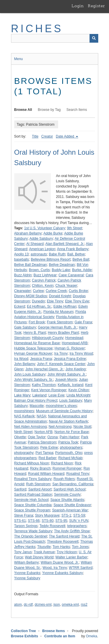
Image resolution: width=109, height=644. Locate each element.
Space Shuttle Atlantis (67, 500)
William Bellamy (27, 562)
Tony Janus (23, 552)
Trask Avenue (44, 552)
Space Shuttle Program (32, 510)
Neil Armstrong (60, 427)
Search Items (77, 110)
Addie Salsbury (41, 239)
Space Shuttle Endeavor (72, 505)
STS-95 (61, 521)
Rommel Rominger (67, 468)
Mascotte (37, 406)
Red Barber (48, 458)
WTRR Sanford (81, 568)
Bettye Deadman (62, 265)
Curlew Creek (56, 291)
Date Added (65, 136)
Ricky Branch (40, 468)
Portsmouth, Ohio (69, 453)
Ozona (52, 437)
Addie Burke (53, 233)
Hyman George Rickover (33, 353)
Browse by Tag (49, 110)
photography (24, 453)
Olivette (20, 437)
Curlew (38, 291)
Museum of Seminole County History (64, 411)
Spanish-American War (70, 510)
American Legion (42, 249)
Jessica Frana (41, 359)
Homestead (74, 338)
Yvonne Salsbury (27, 578)
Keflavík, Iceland (70, 385)
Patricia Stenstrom (42, 442)
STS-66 (34, 521)
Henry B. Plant (35, 333)
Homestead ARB (75, 343)
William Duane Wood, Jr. (60, 562)
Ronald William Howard (46, 474)
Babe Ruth (57, 254)
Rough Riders (64, 479)
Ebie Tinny (55, 301)
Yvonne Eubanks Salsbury (62, 573)
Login (78, 6)
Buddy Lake (61, 270)
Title (35, 136)
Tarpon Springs (26, 526)
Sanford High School (69, 489)
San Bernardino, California (73, 484)
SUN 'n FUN (79, 521)
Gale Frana (83, 322)
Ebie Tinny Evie (77, 301)
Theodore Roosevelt (63, 542)
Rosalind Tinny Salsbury (33, 479)
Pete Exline (49, 448)
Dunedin (39, 301)
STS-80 (48, 521)
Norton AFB (44, 432)
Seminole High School (31, 500)
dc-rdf (28, 605)
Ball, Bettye (76, 254)
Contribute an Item (60, 636)
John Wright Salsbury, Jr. (67, 374)
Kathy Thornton (44, 385)
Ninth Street (23, 432)
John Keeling (75, 369)
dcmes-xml (43, 605)
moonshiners (24, 411)
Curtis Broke (78, 291)
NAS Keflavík (25, 416)
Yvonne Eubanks (27, 573)
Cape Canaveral (71, 275)
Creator (47, 136)
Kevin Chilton (79, 390)
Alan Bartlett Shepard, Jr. (65, 244)
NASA (41, 416)
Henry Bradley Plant (64, 333)
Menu (19, 59)
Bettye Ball (81, 259)
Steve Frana (24, 515)
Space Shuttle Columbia (33, 505)
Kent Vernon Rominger (49, 390)
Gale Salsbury (25, 327)
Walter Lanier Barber (72, 557)
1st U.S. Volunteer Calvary (45, 228)
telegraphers (77, 526)
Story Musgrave (47, 515)
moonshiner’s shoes (61, 406)
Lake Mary (22, 395)
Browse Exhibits (25, 636)
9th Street (74, 228)
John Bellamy (25, 364)
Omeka (91, 636)
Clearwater (23, 291)
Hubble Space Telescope (34, 348)
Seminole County (67, 495)
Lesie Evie (57, 395)
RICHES (37, 29)
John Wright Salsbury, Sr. (34, 380)
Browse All (23, 110)
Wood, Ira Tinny (55, 568)
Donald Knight (60, 296)
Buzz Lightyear (45, 275)
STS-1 (66, 515)
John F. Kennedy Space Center (61, 364)
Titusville (44, 547)
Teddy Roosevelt (52, 526)
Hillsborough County (48, 338)
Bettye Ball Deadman (31, 265)
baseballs (22, 259)
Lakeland (39, 395)
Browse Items (53, 631)
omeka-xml (70, 605)
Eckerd (20, 306)
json (57, 605)
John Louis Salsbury (30, 374)
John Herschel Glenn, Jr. (44, 369)
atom (18, 605)
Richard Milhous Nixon (32, 463)
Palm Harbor (69, 437)
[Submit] (94, 38)
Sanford (20, 489)
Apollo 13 (22, 254)
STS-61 (20, 521)
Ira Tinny (61, 353)
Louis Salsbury (71, 401)
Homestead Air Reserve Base (37, 343)
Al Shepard (35, 244)
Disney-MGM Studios (31, 296)
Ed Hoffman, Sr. (39, 306)
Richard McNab (70, 458)
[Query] (55, 38)
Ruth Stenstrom (38, 484)
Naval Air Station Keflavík (68, 421)
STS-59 (79, 515)
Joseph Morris (66, 380)
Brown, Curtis (39, 270)
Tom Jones (80, 547)
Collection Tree (24, 631)
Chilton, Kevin (43, 286)
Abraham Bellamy (28, 233)
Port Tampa (44, 453)
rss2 (84, 605)
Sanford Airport (40, 489)
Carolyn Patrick (44, 280)
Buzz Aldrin (23, 275)
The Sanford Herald (64, 536)
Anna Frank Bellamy (73, 249)
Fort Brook (37, 322)
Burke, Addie (82, 270)
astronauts (39, 254)
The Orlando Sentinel (31, 536)
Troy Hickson (67, 552)
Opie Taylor (37, 437)
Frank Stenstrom (60, 322)
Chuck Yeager (66, 286)
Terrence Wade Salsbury (33, 531)
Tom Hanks (61, 547)
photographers (71, 448)
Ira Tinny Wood (81, 353)
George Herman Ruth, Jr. (58, 327)
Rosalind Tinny (78, 474)
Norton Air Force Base (72, 432)
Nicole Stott (82, 427)
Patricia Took (68, 442)
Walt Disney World (39, 557)
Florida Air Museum (58, 312)
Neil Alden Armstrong (31, 427)
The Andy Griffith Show (72, 531)
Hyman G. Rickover (70, 348)
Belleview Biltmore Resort (51, 259)
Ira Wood (21, 359)
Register (96, 6)
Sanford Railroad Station (33, 495)
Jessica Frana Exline (70, 359)
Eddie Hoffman (65, 306)
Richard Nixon (62, 463)
